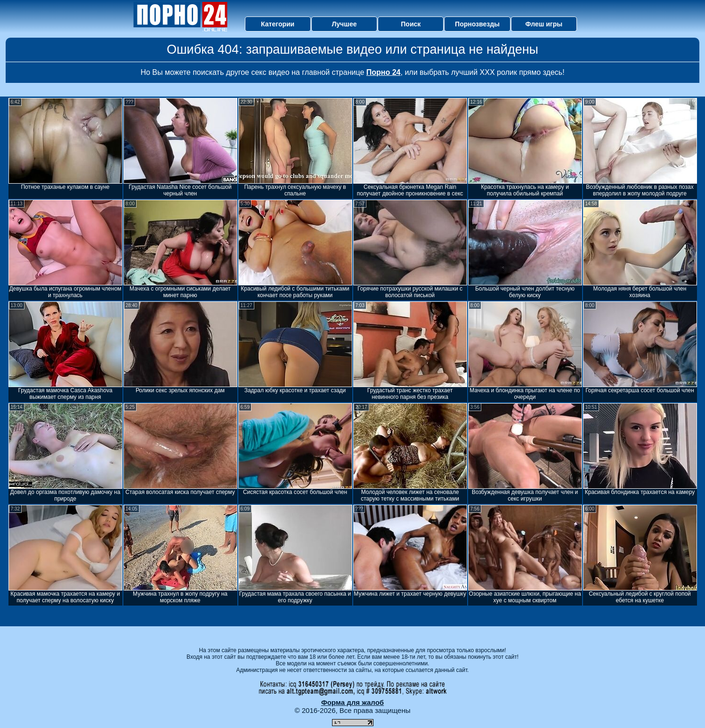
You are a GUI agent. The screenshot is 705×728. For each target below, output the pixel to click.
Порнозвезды (477, 24)
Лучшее (344, 24)
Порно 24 (384, 72)
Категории (278, 24)
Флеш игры (544, 24)
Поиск (411, 24)
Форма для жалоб (352, 702)
